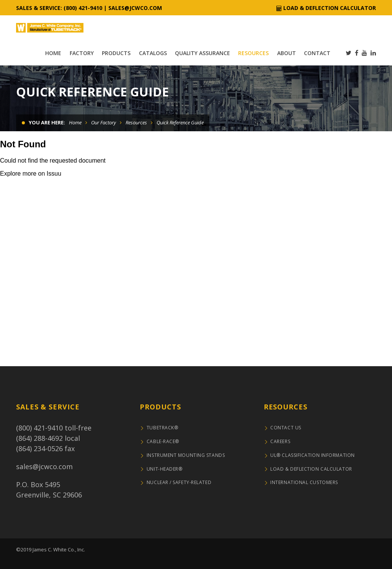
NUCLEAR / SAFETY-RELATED (179, 482)
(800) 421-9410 (39, 428)
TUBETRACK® (163, 428)
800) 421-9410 (84, 8)
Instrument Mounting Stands (186, 455)
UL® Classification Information (313, 455)
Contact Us (286, 428)
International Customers (304, 482)
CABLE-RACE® (163, 441)
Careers (280, 441)
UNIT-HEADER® (165, 469)
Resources (136, 122)
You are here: (47, 122)
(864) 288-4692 (39, 438)
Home (75, 122)
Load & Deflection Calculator (330, 8)
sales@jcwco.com (135, 8)
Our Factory (104, 122)
